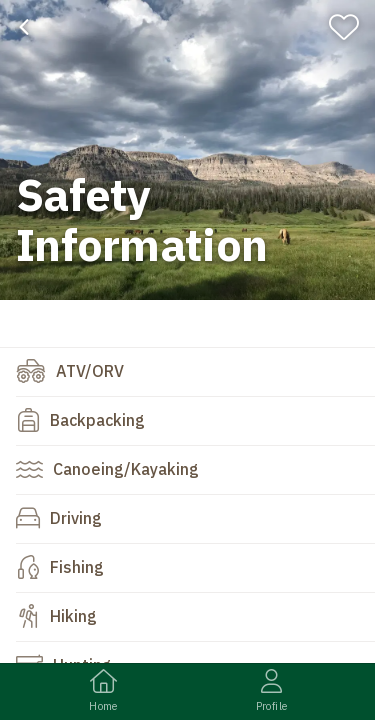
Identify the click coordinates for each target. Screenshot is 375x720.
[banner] (187, 150)
